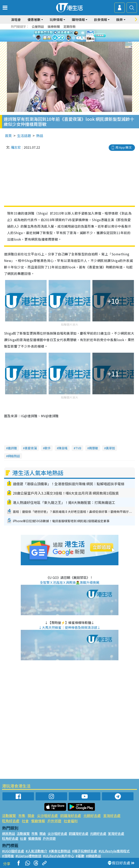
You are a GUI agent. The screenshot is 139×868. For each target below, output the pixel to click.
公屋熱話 (38, 26)
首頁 (8, 136)
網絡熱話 (14, 456)
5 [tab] (79, 41)
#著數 (80, 856)
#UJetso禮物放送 (28, 856)
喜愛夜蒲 (31, 448)
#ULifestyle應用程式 (114, 851)
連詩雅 (12, 448)
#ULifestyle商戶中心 (59, 856)
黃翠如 (110, 448)
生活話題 (24, 136)
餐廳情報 (38, 821)
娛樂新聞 (54, 26)
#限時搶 (8, 856)
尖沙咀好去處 (47, 816)
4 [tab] (75, 41)
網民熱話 (9, 833)
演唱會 (16, 19)
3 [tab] (71, 41)
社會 (25, 821)
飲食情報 (101, 19)
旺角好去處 (11, 821)
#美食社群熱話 (60, 851)
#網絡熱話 (93, 856)
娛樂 (119, 19)
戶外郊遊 (54, 821)
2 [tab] (67, 41)
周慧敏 (94, 448)
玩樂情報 (56, 19)
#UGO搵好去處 (13, 851)
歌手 (48, 448)
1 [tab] (62, 41)
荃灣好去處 (112, 816)
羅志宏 (16, 147)
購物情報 (78, 19)
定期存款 (70, 26)
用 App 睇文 (124, 147)
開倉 (31, 816)
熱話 (40, 136)
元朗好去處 (92, 816)
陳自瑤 (63, 448)
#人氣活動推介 (36, 851)
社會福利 (71, 821)
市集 (22, 816)
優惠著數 (34, 19)
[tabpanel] (69, 36)
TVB (78, 448)
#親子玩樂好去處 (84, 851)
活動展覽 (9, 816)
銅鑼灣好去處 (71, 816)
